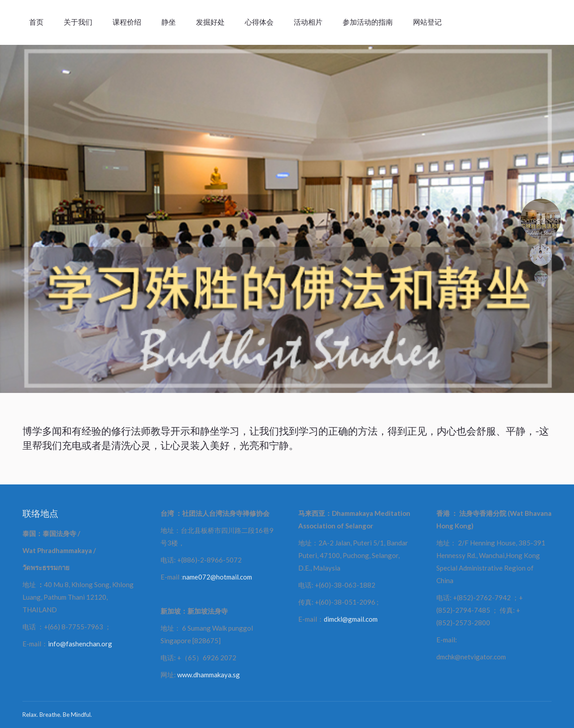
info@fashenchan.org (80, 644)
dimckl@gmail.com (351, 619)
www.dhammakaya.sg (209, 675)
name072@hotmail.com (217, 577)
